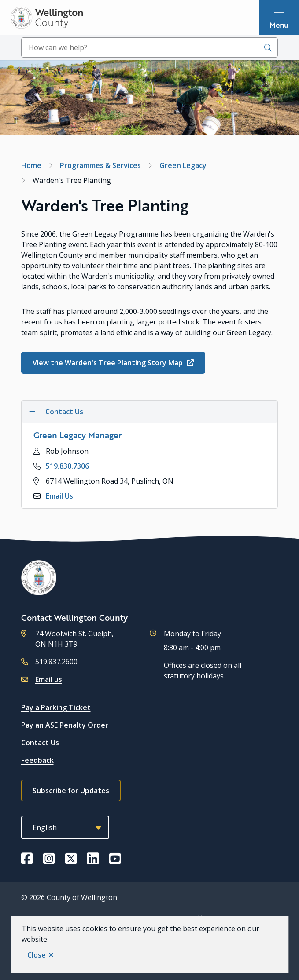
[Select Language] (65, 827)
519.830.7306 (67, 466)
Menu (279, 25)
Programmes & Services (100, 165)
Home (31, 165)
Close (37, 955)
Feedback (37, 760)
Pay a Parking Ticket (56, 707)
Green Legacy (183, 165)
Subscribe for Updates (71, 791)
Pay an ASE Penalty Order (65, 725)
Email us (49, 679)
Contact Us (40, 743)
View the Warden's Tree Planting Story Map (109, 363)
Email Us (59, 496)
